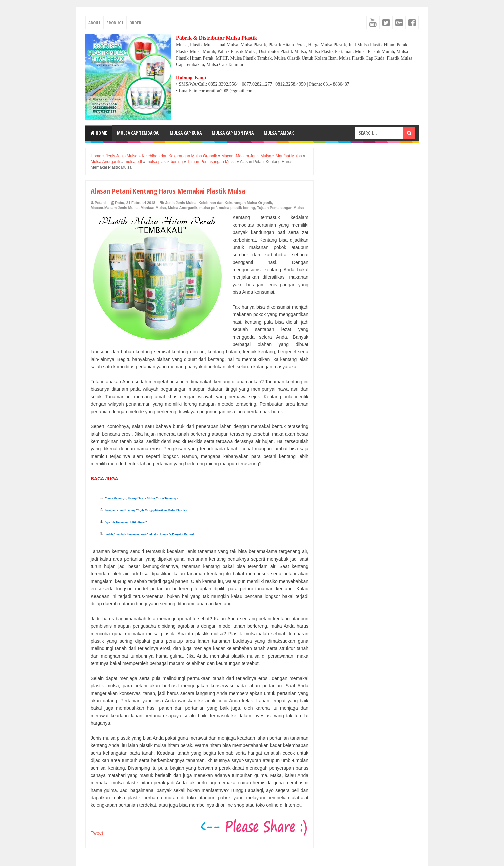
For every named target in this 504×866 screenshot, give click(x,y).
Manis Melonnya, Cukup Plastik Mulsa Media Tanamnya (141, 498)
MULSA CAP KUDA (186, 133)
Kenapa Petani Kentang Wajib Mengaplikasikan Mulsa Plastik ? (146, 510)
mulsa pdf (208, 208)
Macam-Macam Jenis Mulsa (115, 208)
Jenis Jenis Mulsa (181, 203)
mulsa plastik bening (237, 208)
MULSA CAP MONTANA (233, 133)
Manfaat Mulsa (153, 208)
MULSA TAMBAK (279, 133)
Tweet (97, 833)
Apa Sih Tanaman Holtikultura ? (126, 522)
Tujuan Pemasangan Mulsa (280, 208)
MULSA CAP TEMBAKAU (138, 133)
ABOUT (94, 23)
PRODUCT (115, 23)
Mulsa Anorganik (183, 208)
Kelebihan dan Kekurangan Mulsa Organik (235, 203)
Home (99, 133)
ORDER (135, 23)
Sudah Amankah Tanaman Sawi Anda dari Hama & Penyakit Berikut (149, 534)
